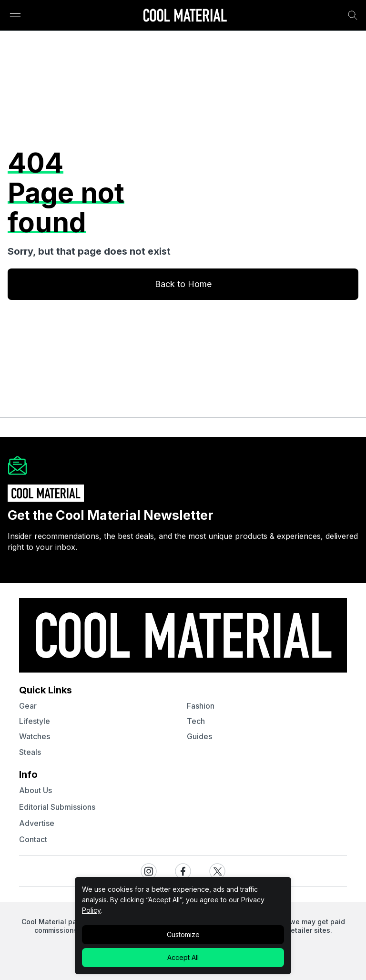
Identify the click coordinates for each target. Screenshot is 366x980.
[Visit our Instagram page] (149, 871)
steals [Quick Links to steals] (30, 752)
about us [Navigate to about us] (36, 790)
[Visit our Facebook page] (183, 871)
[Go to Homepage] (185, 16)
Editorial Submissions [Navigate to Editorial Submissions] (57, 807)
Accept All (183, 957)
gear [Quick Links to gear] (28, 706)
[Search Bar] (353, 15)
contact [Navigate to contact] (33, 839)
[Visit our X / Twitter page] (217, 871)
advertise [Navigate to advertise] (37, 823)
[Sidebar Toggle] (15, 15)
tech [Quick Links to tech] (196, 721)
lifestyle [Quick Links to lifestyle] (35, 721)
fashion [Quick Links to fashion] (201, 706)
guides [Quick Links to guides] (199, 736)
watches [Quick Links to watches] (35, 736)
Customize (183, 934)
